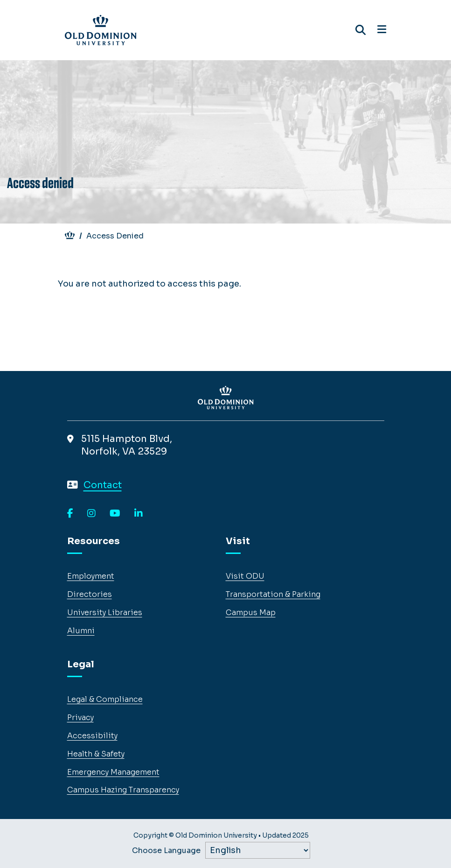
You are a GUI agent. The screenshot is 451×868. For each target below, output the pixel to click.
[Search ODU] (361, 30)
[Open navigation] (382, 30)
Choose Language (166, 851)
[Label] (258, 850)
